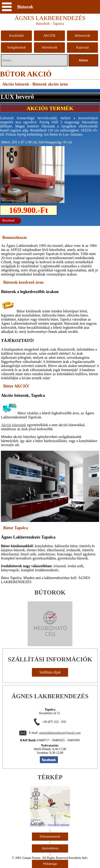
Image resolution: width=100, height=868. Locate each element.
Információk (49, 47)
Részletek (8, 221)
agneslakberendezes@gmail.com (60, 733)
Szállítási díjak (50, 672)
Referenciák (83, 36)
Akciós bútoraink (13, 425)
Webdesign (50, 864)
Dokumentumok (50, 836)
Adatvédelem (50, 848)
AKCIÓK (50, 36)
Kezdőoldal (17, 36)
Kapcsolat (83, 47)
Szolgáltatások (17, 47)
